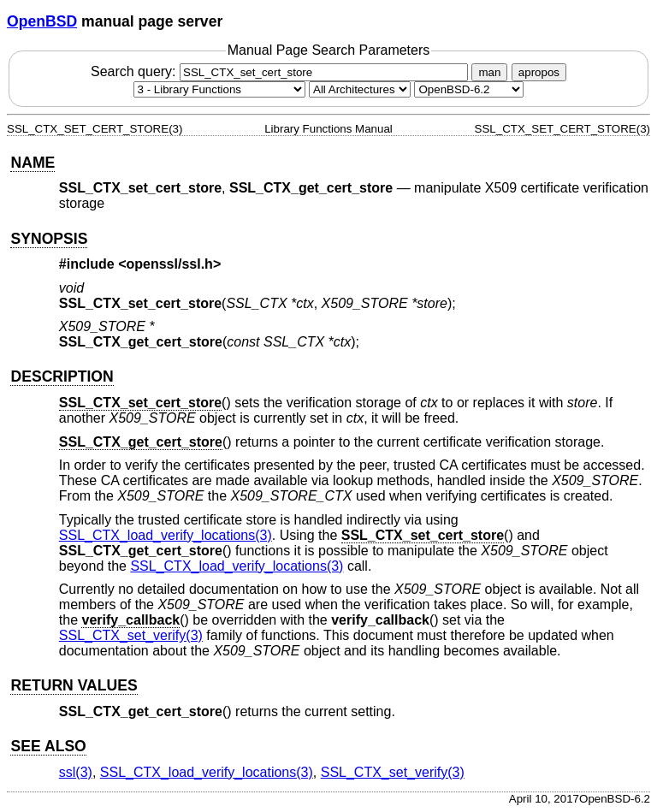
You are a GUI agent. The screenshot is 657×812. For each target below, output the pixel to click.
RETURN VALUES (74, 685)
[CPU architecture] (360, 89)
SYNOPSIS (49, 239)
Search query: (281, 71)
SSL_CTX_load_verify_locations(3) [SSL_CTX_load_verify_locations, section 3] (166, 535)
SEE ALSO (48, 746)
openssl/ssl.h (170, 264)
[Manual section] (219, 89)
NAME (33, 163)
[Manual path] (469, 89)
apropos (539, 72)
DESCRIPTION (62, 376)
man (489, 72)
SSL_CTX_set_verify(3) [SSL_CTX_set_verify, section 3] (131, 635)
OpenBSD (42, 21)
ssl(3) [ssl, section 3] (76, 772)
